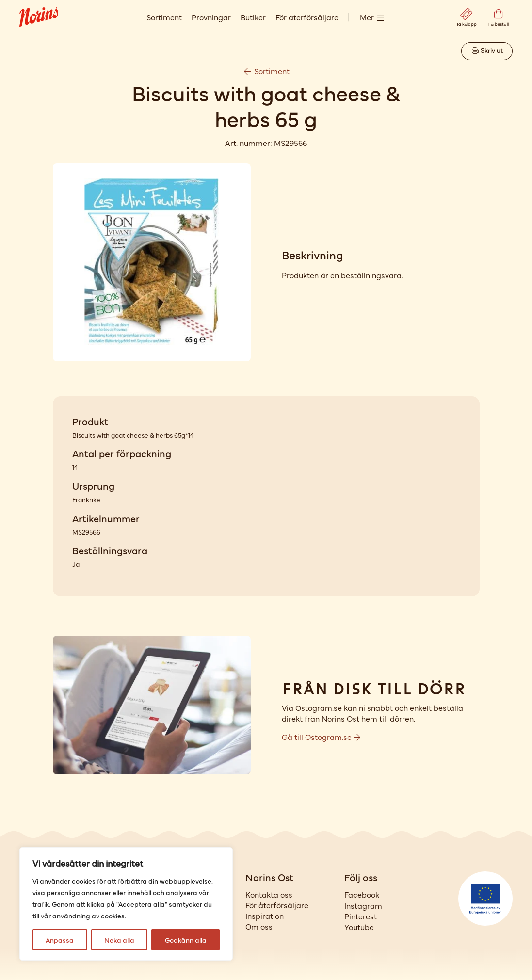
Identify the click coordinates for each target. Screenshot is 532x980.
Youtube (359, 927)
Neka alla (119, 940)
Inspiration (265, 916)
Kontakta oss (269, 894)
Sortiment (164, 17)
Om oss (259, 926)
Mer (367, 17)
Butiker (253, 17)
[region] (126, 904)
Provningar (211, 17)
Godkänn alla (186, 940)
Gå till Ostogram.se (321, 737)
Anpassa (60, 940)
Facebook (362, 894)
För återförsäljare (307, 17)
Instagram (363, 905)
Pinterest (361, 916)
